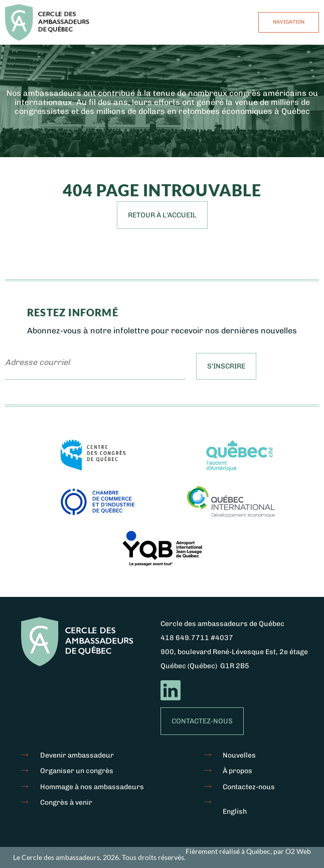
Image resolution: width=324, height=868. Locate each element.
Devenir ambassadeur (77, 755)
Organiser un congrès (77, 771)
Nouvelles (239, 755)
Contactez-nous (202, 721)
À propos (237, 771)
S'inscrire (226, 366)
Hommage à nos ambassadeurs (92, 787)
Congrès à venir (66, 802)
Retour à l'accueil (162, 215)
